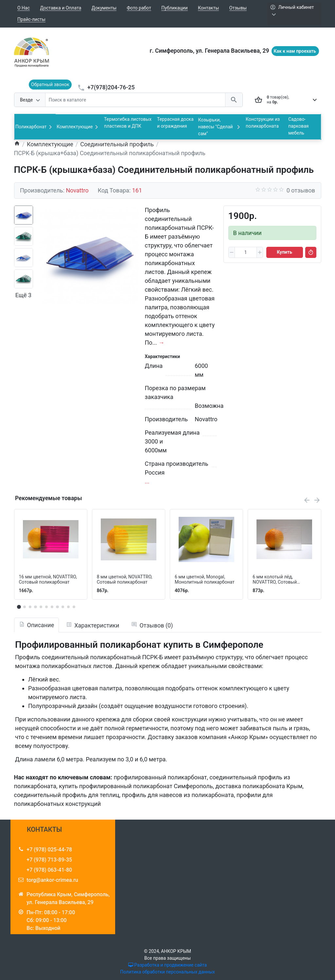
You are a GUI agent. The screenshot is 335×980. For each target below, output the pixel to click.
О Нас (24, 8)
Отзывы (238, 8)
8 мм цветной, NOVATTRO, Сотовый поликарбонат (125, 580)
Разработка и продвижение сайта (167, 965)
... (147, 481)
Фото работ (139, 8)
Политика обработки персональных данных (167, 972)
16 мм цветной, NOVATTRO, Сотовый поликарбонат (48, 580)
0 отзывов (301, 190)
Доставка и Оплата (61, 8)
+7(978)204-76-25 (111, 87)
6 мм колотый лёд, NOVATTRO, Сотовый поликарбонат (275, 580)
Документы (104, 8)
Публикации (174, 8)
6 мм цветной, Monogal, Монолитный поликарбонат (205, 580)
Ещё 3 (23, 295)
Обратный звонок (50, 84)
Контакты (208, 8)
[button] (25, 607)
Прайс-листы (31, 19)
